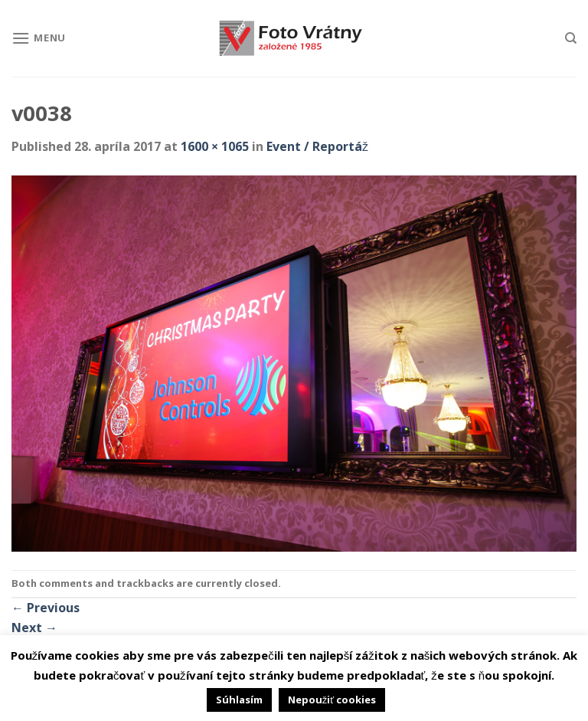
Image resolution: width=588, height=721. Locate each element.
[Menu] (39, 38)
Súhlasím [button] (239, 700)
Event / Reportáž (317, 146)
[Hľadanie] (571, 38)
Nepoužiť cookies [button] (332, 700)
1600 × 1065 (215, 146)
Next (34, 628)
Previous (46, 608)
